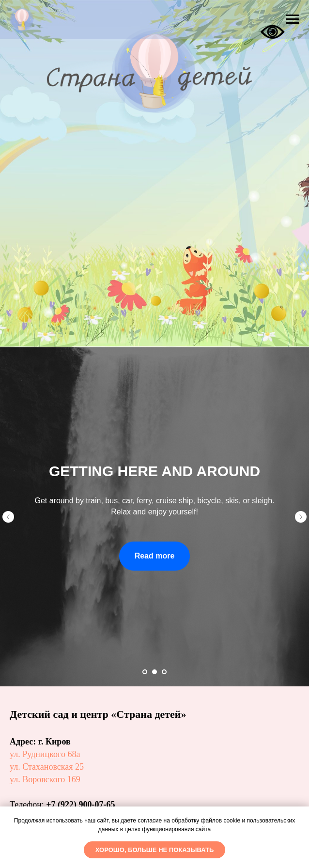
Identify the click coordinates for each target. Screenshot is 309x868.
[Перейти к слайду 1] (145, 672)
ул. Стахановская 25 (47, 767)
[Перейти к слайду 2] (154, 672)
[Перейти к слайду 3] (164, 672)
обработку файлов (197, 821)
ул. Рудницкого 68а (45, 754)
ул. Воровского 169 (45, 779)
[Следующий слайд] (301, 517)
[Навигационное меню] (293, 19)
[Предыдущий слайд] (8, 517)
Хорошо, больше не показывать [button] (155, 850)
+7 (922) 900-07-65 (80, 805)
